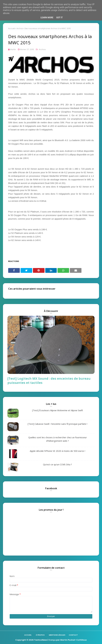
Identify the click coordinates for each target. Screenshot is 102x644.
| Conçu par (54, 640)
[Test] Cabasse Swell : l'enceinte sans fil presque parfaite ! (57, 424)
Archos (20, 28)
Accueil (12, 28)
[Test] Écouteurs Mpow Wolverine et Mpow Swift (58, 410)
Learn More (47, 18)
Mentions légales (57, 635)
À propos (40, 635)
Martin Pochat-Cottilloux (73, 640)
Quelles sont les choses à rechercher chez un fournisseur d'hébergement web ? (58, 439)
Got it (59, 18)
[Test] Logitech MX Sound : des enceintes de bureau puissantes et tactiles (49, 381)
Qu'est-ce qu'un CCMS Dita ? (57, 464)
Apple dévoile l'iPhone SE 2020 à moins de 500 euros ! (57, 451)
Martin (13, 49)
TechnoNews (41, 640)
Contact (73, 635)
